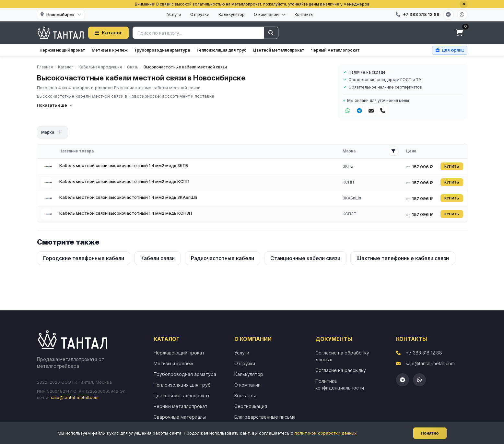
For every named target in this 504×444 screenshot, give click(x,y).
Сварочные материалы (180, 417)
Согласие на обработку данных (342, 356)
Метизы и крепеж (110, 50)
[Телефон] (383, 111)
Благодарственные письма (265, 417)
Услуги (174, 14)
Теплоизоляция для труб (222, 50)
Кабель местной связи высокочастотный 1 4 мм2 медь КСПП (124, 181)
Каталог (108, 33)
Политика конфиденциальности (340, 384)
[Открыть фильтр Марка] (393, 151)
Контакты (304, 14)
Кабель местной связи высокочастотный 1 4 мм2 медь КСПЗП (126, 213)
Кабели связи (158, 258)
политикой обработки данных (326, 433)
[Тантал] (61, 33)
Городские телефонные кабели (84, 258)
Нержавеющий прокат (62, 50)
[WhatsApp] (462, 15)
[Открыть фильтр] (60, 132)
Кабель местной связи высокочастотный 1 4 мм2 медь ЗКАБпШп (128, 197)
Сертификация (251, 406)
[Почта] (371, 111)
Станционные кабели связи (305, 258)
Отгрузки (200, 14)
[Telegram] (449, 15)
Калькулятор (232, 14)
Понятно (430, 433)
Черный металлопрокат (335, 50)
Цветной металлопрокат (279, 50)
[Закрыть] (464, 4)
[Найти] (271, 33)
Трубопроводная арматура (162, 50)
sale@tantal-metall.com (75, 397)
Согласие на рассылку (341, 370)
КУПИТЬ (452, 166)
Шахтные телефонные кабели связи (403, 258)
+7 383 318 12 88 (424, 353)
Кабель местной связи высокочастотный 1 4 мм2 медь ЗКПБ (124, 165)
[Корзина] (460, 33)
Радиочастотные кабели (223, 258)
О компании (270, 14)
